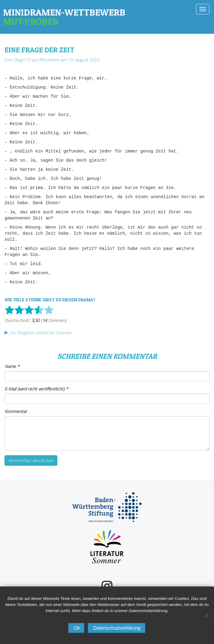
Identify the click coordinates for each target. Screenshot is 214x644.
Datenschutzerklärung (117, 628)
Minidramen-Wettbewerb (107, 17)
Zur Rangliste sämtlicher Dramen (38, 332)
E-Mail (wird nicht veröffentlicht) (36, 389)
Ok (77, 628)
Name (12, 366)
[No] (206, 615)
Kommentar (16, 411)
